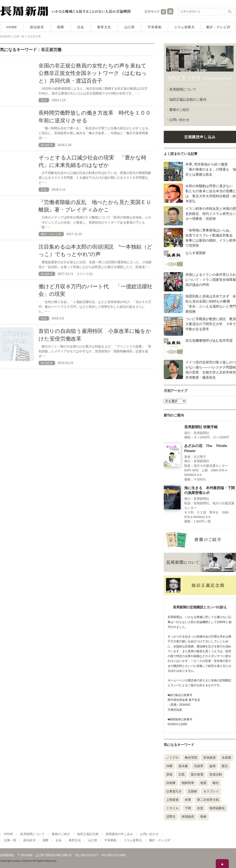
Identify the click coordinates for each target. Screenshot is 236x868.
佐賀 (200, 808)
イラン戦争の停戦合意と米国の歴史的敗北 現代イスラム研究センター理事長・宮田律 (211, 214)
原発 (169, 774)
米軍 (188, 800)
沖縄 (169, 766)
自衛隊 (171, 783)
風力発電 (197, 774)
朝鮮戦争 (188, 783)
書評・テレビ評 (218, 27)
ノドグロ (172, 758)
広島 (182, 774)
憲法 (225, 766)
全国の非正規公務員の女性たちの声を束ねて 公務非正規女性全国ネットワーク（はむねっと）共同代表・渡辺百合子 (95, 73)
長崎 (203, 817)
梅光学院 (191, 758)
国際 (61, 27)
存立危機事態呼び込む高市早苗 (209, 341)
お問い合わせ (179, 120)
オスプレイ (211, 791)
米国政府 (188, 817)
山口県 (130, 27)
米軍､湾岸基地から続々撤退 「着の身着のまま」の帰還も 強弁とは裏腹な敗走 (211, 169)
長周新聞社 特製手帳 (201, 427)
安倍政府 (210, 758)
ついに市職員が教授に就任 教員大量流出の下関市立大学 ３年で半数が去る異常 (211, 324)
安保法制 (216, 774)
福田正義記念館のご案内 (188, 99)
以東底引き (174, 791)
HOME (12, 27)
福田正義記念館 (88, 834)
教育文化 (104, 27)
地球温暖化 (217, 808)
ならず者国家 (196, 253)
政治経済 (37, 27)
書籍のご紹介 (179, 110)
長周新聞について (183, 89)
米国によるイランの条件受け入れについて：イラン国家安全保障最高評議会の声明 (211, 280)
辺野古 (171, 817)
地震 (203, 783)
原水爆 (183, 766)
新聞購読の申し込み (119, 834)
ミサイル (172, 808)
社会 (81, 27)
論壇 (212, 766)
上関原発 (172, 800)
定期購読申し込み (200, 137)
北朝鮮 (193, 791)
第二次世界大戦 (208, 800)
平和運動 (155, 27)
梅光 (216, 783)
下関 (188, 808)
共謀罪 (199, 766)
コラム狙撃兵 (184, 27)
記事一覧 (10, 840)
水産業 (226, 758)
